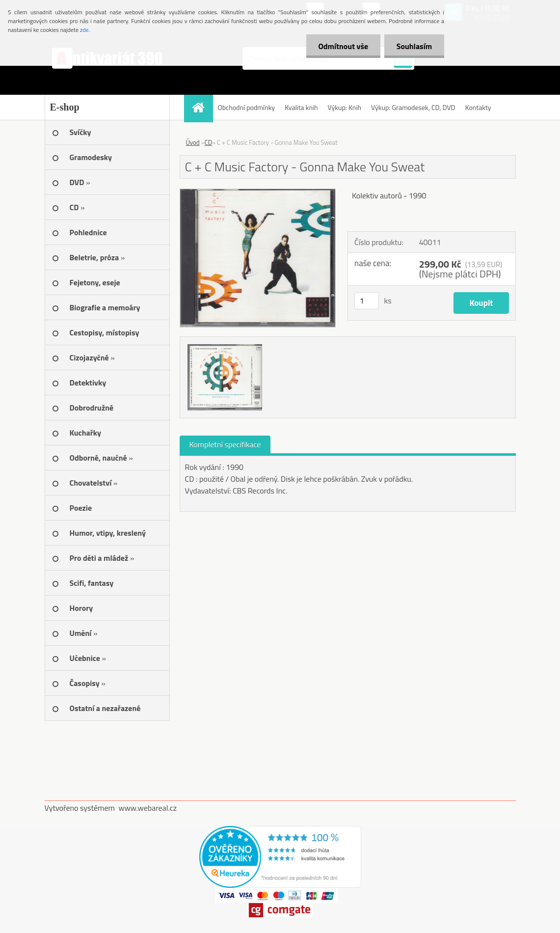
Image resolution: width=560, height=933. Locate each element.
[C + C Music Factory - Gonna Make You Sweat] (258, 193)
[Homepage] (202, 107)
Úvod (193, 142)
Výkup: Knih (345, 107)
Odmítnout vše (343, 46)
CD (208, 142)
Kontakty (478, 107)
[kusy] (367, 301)
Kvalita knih (301, 107)
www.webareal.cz (147, 808)
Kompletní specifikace (225, 444)
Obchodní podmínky (247, 107)
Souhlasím (414, 46)
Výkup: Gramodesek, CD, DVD (413, 107)
